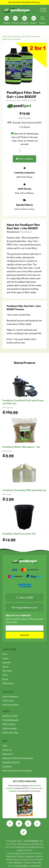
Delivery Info (8, 754)
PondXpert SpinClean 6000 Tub (19, 534)
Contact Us (7, 750)
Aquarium (7, 662)
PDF (27, 788)
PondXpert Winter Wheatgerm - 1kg (21, 447)
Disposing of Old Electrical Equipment (18, 758)
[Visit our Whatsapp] (37, 824)
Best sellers (7, 671)
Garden (6, 658)
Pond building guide (11, 720)
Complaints (7, 767)
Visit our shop (8, 701)
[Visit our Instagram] (28, 824)
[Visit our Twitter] (19, 824)
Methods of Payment (11, 762)
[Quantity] (25, 151)
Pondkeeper (34, 841)
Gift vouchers (8, 683)
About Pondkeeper (10, 696)
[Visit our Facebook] (10, 824)
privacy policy (22, 866)
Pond (5, 654)
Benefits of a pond (10, 716)
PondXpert (26, 232)
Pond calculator (9, 724)
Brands (5, 679)
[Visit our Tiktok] (24, 832)
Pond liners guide (10, 728)
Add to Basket (24, 159)
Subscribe (24, 635)
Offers (5, 675)
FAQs (5, 746)
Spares (5, 667)
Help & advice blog (10, 733)
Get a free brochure (11, 705)
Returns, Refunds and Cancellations (17, 771)
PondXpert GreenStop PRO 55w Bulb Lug (24, 490)
